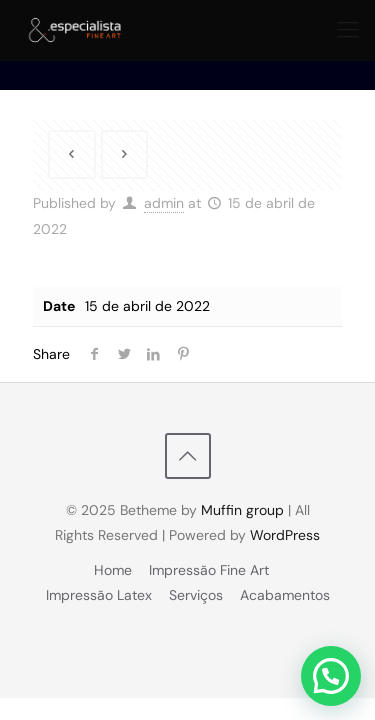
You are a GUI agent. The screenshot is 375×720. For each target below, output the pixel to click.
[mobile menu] (348, 30)
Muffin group (242, 510)
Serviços (196, 595)
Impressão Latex (99, 595)
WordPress (285, 535)
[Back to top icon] (188, 456)
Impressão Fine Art (209, 570)
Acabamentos (285, 595)
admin (164, 203)
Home (113, 570)
